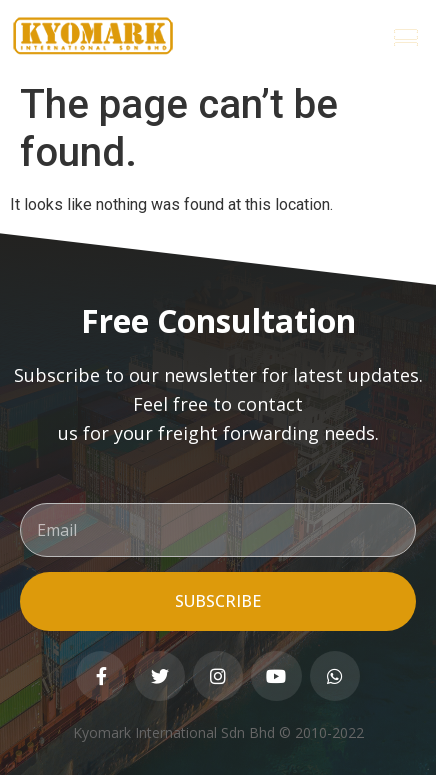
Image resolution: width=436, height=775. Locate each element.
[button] (406, 36)
